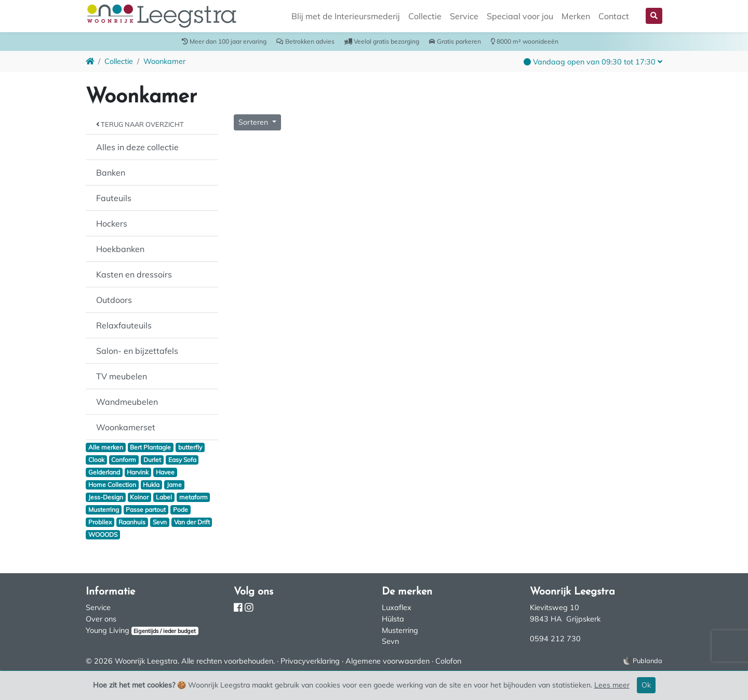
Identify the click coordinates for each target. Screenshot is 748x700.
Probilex (100, 522)
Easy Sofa (182, 460)
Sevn (160, 522)
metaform (193, 497)
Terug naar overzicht (140, 124)
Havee (165, 472)
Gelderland (104, 472)
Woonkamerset (126, 427)
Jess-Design (106, 497)
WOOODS (103, 534)
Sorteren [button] (254, 122)
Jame (174, 485)
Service (464, 16)
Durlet (152, 460)
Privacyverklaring (310, 661)
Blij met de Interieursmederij (346, 16)
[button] (654, 16)
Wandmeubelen (127, 402)
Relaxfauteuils (124, 325)
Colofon (448, 661)
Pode (181, 510)
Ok (646, 685)
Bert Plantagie (150, 447)
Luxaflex (397, 607)
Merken (576, 16)
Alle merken (106, 447)
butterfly (190, 447)
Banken (111, 173)
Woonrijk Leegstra (146, 661)
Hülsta (393, 619)
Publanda (647, 661)
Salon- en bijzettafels (137, 351)
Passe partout (146, 510)
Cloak (96, 460)
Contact (614, 16)
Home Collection (112, 485)
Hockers (112, 223)
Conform (124, 460)
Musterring (104, 510)
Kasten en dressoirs (134, 274)
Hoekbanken (120, 249)
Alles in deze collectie (137, 147)
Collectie (425, 16)
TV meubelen (122, 376)
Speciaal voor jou (520, 16)
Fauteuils (114, 198)
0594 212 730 (555, 639)
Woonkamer (164, 61)
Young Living (108, 630)
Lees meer (612, 685)
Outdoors (114, 300)
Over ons (101, 619)
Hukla (151, 485)
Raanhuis (132, 522)
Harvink (138, 472)
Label (164, 497)
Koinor (139, 497)
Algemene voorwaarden (388, 661)
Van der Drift (192, 522)
